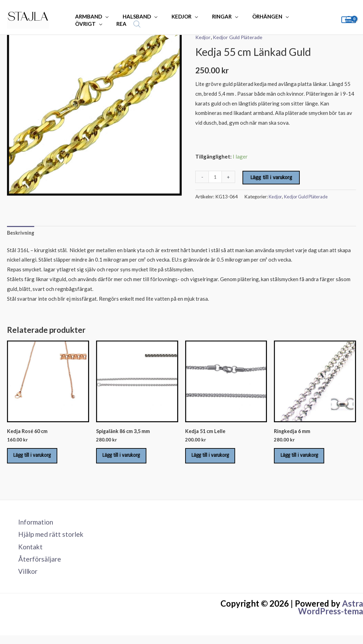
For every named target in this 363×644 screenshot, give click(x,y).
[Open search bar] (92, 24)
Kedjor (203, 37)
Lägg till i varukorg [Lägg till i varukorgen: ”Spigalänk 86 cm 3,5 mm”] (126, 459)
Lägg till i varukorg (272, 177)
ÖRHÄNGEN (252, 16)
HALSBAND (132, 16)
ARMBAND (87, 16)
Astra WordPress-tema (331, 616)
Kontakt (27, 554)
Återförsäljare (36, 566)
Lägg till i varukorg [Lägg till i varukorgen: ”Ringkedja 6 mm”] (304, 459)
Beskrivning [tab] (21, 233)
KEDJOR (173, 16)
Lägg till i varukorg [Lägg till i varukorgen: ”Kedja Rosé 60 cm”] (37, 459)
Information (33, 528)
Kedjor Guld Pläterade (239, 37)
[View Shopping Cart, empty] (349, 20)
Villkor (25, 579)
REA (78, 24)
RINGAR (210, 16)
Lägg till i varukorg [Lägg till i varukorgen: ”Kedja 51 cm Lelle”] (216, 459)
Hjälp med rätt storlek (49, 541)
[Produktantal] (215, 177)
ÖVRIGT (294, 16)
